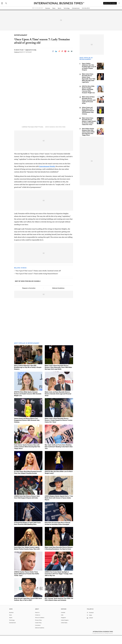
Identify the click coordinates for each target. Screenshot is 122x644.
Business (48, 8)
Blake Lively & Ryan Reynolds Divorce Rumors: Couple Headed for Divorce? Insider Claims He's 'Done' (59, 429)
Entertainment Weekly (47, 175)
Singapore (63, 626)
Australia (63, 621)
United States (64, 631)
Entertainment (76, 8)
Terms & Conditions (40, 626)
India (62, 624)
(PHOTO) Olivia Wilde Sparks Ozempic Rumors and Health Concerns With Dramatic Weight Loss (28, 402)
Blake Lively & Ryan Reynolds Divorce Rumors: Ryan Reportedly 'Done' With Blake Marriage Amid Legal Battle (58, 376)
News (54, 8)
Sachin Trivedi (20, 50)
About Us (37, 621)
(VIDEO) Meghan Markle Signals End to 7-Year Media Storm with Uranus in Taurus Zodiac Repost (59, 507)
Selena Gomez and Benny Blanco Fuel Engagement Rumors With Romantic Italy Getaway (27, 429)
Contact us (38, 624)
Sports (60, 8)
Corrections (38, 634)
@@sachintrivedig (31, 50)
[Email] (68, 51)
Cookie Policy (38, 631)
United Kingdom (65, 629)
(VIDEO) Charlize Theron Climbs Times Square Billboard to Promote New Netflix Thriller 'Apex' (27, 582)
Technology (67, 8)
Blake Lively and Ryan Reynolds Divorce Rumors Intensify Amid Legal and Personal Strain (58, 402)
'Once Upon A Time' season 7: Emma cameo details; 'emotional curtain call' (38, 280)
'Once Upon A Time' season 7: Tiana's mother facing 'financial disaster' (37, 282)
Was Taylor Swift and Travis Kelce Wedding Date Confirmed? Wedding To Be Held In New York (59, 455)
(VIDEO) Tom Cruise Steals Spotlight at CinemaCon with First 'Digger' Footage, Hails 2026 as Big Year (59, 582)
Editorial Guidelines (58, 297)
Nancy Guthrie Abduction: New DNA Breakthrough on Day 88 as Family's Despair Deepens (28, 376)
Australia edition (86, 8)
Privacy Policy (38, 629)
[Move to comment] (72, 51)
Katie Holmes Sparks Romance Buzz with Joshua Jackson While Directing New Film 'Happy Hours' (27, 455)
